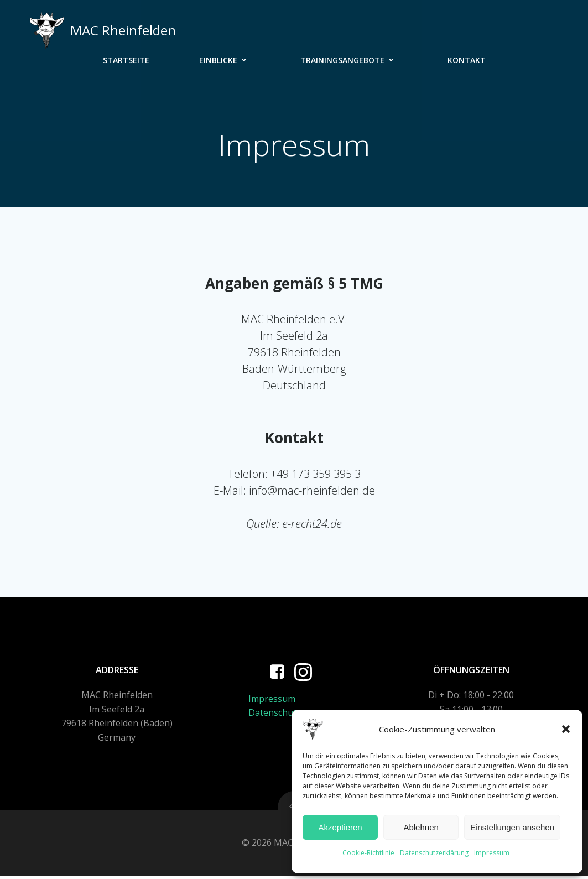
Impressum (492, 853)
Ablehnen (421, 827)
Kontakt (467, 60)
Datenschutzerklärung (434, 853)
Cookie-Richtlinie (368, 853)
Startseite (126, 60)
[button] (566, 729)
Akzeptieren (340, 827)
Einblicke (225, 60)
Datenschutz (275, 715)
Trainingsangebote (349, 60)
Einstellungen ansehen (512, 827)
